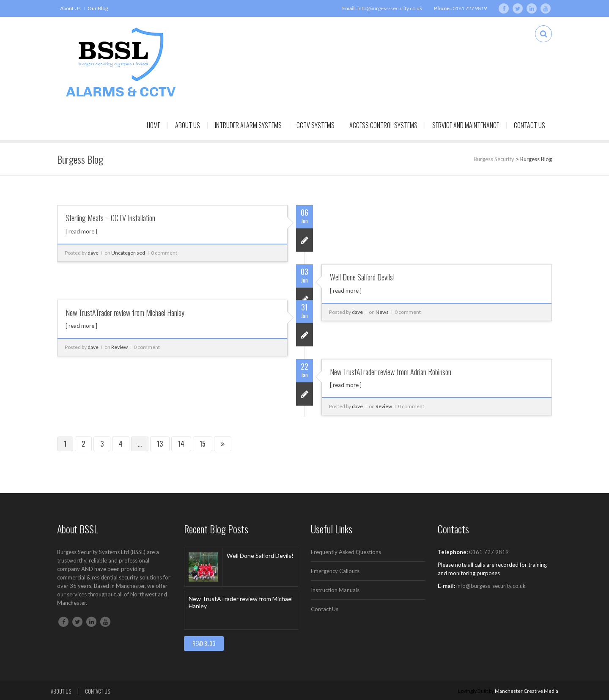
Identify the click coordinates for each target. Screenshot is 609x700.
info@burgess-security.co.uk (390, 8)
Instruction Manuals (335, 590)
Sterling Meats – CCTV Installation (110, 218)
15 (203, 444)
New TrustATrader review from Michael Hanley (125, 313)
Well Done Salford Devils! (362, 277)
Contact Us (529, 125)
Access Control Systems (383, 125)
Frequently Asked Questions (346, 552)
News (382, 312)
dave (93, 253)
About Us (70, 8)
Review (119, 347)
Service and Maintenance (466, 125)
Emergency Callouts (335, 571)
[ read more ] (81, 231)
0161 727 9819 (470, 8)
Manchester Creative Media (527, 691)
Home (154, 125)
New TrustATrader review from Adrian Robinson (391, 372)
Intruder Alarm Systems (248, 125)
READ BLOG (204, 643)
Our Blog (98, 8)
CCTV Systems (315, 125)
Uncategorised (128, 253)
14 (181, 444)
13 (160, 444)
